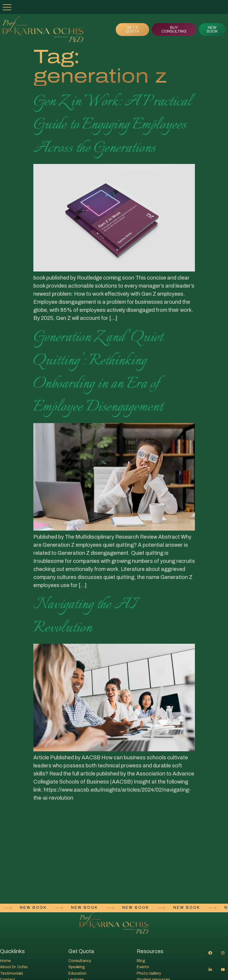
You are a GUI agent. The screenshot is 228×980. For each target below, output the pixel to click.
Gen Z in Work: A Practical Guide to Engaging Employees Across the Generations (112, 125)
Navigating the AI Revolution (85, 616)
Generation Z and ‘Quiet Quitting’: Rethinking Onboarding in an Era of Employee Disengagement (98, 372)
